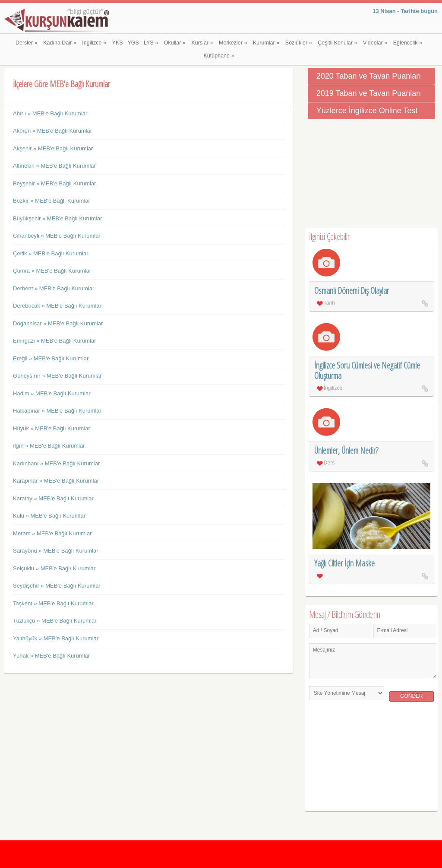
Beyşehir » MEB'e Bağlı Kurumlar (55, 183)
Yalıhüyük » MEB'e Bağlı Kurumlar (56, 638)
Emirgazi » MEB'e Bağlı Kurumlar (55, 341)
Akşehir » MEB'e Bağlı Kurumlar (53, 148)
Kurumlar (266, 43)
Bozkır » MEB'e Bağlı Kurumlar (52, 201)
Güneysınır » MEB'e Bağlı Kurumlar (57, 376)
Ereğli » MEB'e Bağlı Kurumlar (51, 358)
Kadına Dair (60, 43)
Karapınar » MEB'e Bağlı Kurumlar (56, 481)
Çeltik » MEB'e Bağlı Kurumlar (51, 253)
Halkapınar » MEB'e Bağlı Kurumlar (57, 411)
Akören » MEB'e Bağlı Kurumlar (52, 131)
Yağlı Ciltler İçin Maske (344, 563)
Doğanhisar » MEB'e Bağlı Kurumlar (58, 323)
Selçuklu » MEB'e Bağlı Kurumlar (54, 568)
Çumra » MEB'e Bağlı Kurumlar (52, 271)
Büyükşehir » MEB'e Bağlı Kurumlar (57, 218)
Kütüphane (219, 56)
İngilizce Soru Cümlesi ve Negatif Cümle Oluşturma (367, 370)
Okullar (175, 43)
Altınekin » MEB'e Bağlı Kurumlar (54, 166)
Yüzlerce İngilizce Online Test (367, 111)
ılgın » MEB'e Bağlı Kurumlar (49, 446)
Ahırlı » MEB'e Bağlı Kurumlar (50, 113)
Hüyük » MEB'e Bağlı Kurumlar (52, 428)
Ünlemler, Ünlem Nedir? (346, 450)
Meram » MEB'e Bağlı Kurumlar (52, 533)
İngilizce (94, 43)
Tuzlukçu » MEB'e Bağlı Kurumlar (55, 621)
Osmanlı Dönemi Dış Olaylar (352, 291)
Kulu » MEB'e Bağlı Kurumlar (49, 516)
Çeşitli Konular (337, 43)
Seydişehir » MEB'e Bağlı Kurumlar (57, 586)
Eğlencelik (408, 43)
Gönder (412, 696)
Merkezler (233, 43)
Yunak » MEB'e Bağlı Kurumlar (51, 656)
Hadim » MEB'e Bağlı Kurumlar (52, 393)
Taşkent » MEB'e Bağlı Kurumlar (53, 603)
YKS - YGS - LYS (135, 43)
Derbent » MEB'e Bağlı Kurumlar (54, 288)
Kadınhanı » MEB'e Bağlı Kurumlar (56, 463)
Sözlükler (299, 43)
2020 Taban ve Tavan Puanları (369, 76)
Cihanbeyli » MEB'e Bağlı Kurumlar (57, 236)
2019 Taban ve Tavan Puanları (369, 93)
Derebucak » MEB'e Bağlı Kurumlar (57, 306)
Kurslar (202, 43)
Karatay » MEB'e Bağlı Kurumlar (53, 498)
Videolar (375, 43)
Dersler (27, 43)
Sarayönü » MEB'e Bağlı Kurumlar (56, 551)
